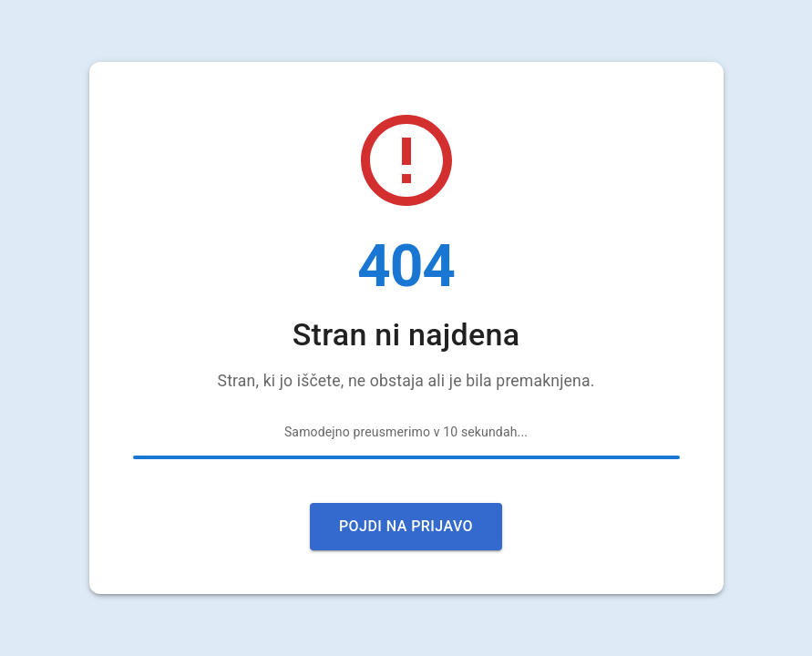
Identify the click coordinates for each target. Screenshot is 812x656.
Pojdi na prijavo (406, 526)
